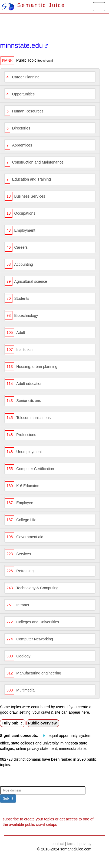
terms (72, 844)
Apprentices (22, 145)
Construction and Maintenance (38, 162)
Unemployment (29, 452)
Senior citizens (29, 401)
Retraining (25, 571)
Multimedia (25, 690)
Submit (8, 799)
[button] (44, 736)
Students (22, 298)
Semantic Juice (33, 5)
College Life (26, 520)
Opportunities (23, 94)
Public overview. (43, 723)
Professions (26, 435)
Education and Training (32, 179)
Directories (21, 128)
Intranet (23, 605)
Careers (21, 247)
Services (24, 554)
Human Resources (28, 111)
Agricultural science (31, 281)
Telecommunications (33, 418)
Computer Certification (35, 469)
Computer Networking (34, 639)
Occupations (25, 213)
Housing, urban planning (37, 367)
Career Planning (26, 77)
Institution (24, 350)
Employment (25, 230)
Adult (21, 332)
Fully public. (13, 723)
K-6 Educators (28, 486)
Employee (25, 503)
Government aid (30, 537)
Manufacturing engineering (39, 673)
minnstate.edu (24, 45)
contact (58, 844)
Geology (23, 656)
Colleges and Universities (38, 622)
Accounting (24, 264)
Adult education (29, 384)
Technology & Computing (37, 588)
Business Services (30, 196)
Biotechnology (26, 315)
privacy (85, 844)
